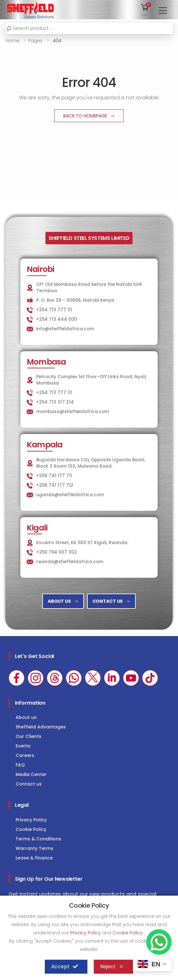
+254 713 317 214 (55, 402)
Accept (65, 967)
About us (26, 717)
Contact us (29, 784)
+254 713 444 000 (57, 319)
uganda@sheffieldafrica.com (70, 495)
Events (23, 746)
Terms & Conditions (38, 839)
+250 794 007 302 (57, 552)
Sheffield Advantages (41, 727)
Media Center (31, 774)
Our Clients (28, 736)
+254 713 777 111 (54, 310)
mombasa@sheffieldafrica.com (73, 412)
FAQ (20, 765)
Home (13, 41)
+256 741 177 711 (54, 476)
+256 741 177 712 (55, 485)
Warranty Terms (34, 848)
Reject (112, 967)
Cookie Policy (31, 829)
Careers (25, 755)
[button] (145, 10)
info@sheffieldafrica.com (65, 329)
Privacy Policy (31, 820)
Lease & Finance (34, 858)
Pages (35, 41)
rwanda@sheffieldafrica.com (70, 562)
